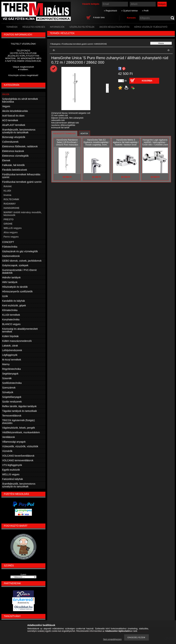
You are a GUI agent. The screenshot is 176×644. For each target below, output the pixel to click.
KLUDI (7, 191)
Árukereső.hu (23, 603)
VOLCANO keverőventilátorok (18, 456)
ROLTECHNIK (12, 199)
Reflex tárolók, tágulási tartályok (19, 406)
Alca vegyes (11, 232)
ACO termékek (10, 120)
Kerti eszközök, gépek (14, 305)
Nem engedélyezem (112, 639)
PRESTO (9, 219)
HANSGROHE (12, 208)
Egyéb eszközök (11, 470)
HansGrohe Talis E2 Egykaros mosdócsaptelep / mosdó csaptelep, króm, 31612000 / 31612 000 (96, 143)
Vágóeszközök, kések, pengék (19, 428)
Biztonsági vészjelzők (14, 137)
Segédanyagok (10, 374)
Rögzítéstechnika (12, 369)
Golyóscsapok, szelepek (15, 265)
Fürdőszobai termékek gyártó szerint (78, 44)
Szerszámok (9, 388)
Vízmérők (7, 451)
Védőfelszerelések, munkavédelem (21, 432)
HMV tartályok (10, 282)
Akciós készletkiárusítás (15, 111)
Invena (7, 195)
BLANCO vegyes (11, 324)
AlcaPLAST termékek (14, 125)
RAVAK (8, 186)
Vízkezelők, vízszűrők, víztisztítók (20, 446)
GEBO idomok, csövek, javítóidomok (22, 261)
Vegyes (6, 106)
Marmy (6, 364)
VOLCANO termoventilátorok (18, 460)
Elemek (6, 160)
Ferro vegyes (11, 237)
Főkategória (55, 44)
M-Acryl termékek (12, 360)
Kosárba (147, 81)
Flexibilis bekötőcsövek (15, 170)
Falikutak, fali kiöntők (14, 165)
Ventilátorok (9, 437)
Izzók (5, 296)
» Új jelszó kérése (129, 11)
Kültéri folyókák (10, 336)
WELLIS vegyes (13, 228)
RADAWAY (10, 204)
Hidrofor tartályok (12, 277)
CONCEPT (8, 242)
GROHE (8, 224)
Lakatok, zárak (10, 346)
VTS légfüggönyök (12, 465)
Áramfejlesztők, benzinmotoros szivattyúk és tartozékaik (19, 131)
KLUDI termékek (11, 315)
